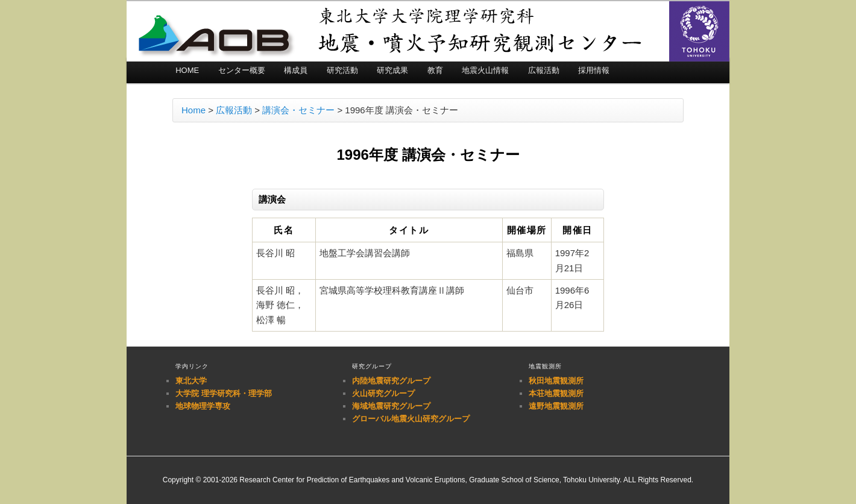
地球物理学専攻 (203, 406)
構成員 (296, 70)
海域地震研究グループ (391, 406)
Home (194, 110)
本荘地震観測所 (556, 393)
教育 (435, 70)
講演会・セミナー (298, 110)
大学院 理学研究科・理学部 (224, 393)
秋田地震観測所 (556, 381)
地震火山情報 (485, 70)
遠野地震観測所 (556, 406)
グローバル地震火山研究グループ (411, 419)
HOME (187, 70)
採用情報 (594, 70)
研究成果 (392, 70)
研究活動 (342, 70)
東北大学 (191, 381)
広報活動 (544, 70)
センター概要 (242, 70)
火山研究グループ (383, 393)
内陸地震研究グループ (391, 381)
